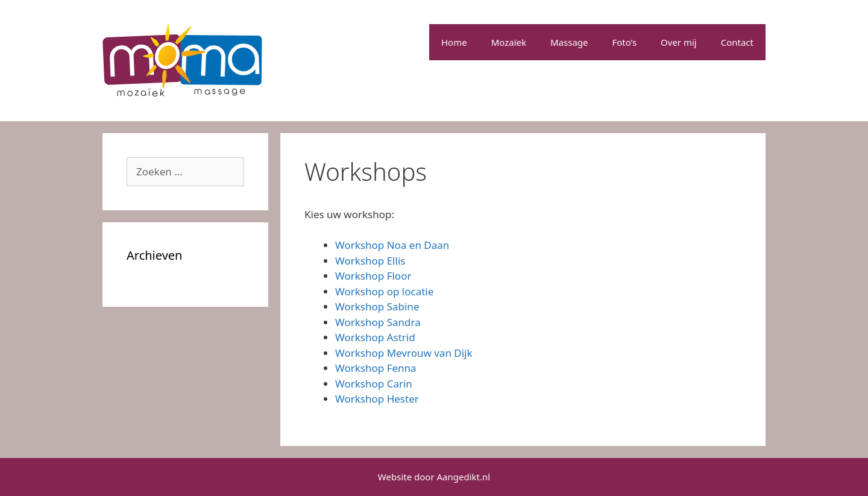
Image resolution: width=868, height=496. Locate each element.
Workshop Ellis (370, 261)
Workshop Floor (373, 276)
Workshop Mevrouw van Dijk (404, 353)
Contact (737, 42)
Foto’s (625, 42)
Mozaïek (509, 42)
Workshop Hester (377, 399)
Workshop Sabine (377, 306)
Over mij (679, 42)
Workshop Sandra (378, 322)
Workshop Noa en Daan (392, 245)
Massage (569, 42)
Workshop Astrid (375, 337)
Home (454, 42)
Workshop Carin (374, 384)
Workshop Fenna (376, 368)
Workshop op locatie (384, 291)
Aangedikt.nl (464, 477)
